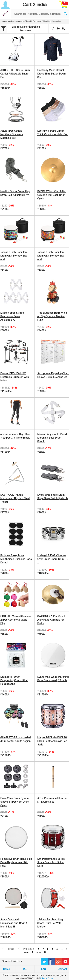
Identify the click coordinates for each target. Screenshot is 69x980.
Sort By (59, 29)
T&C (25, 969)
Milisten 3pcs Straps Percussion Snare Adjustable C (12, 316)
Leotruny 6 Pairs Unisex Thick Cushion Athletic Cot (52, 133)
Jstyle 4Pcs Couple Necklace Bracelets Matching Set (12, 134)
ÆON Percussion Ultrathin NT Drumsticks (52, 800)
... (62, 949)
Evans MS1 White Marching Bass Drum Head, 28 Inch (53, 679)
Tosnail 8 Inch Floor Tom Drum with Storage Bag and (14, 256)
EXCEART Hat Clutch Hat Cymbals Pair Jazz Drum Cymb (52, 195)
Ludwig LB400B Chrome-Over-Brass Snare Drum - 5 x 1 (53, 559)
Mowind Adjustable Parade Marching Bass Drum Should (53, 438)
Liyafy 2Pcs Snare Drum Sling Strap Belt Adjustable (53, 497)
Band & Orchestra (34, 21)
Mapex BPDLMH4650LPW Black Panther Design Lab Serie (52, 741)
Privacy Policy (47, 978)
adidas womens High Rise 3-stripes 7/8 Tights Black (15, 436)
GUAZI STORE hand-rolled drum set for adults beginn (16, 739)
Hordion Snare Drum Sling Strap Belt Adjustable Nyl (15, 193)
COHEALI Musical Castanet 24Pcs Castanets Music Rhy (16, 620)
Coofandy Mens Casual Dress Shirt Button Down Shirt (51, 74)
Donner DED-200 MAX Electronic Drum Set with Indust (15, 377)
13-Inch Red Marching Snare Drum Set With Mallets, (50, 923)
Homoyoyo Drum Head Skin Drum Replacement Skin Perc (16, 862)
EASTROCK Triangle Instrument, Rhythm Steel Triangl (15, 498)
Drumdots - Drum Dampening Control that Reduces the (14, 680)
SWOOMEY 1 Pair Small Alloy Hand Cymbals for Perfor (51, 620)
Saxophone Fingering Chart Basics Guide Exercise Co (53, 375)
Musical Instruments (16, 21)
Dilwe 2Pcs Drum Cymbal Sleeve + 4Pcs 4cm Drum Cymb (15, 802)
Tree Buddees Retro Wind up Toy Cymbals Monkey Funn (52, 316)
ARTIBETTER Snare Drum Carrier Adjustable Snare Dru (15, 74)
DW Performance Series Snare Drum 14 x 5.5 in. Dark (51, 862)
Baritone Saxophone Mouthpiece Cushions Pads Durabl (16, 559)
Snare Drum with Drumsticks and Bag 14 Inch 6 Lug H (14, 923)
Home (3, 21)
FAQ (44, 969)
